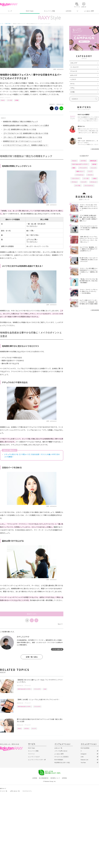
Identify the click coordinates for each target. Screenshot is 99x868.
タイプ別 (78, 185)
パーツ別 (10, 100)
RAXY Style (30, 11)
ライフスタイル (89, 185)
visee (45, 689)
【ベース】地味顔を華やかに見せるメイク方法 (20, 129)
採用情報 (64, 778)
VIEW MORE (95, 149)
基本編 (94, 164)
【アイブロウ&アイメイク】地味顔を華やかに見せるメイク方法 (26, 133)
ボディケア (74, 75)
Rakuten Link (84, 760)
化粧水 (95, 178)
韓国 (74, 168)
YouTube (83, 763)
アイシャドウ (37, 689)
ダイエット (93, 182)
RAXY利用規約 (59, 760)
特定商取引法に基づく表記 (62, 763)
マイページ (31, 754)
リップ (90, 171)
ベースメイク (74, 67)
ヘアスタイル (79, 175)
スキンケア (74, 63)
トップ (10, 11)
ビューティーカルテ (34, 757)
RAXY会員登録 (85, 748)
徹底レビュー (80, 171)
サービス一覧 (4, 791)
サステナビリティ (27, 791)
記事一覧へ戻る (32, 657)
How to (3, 100)
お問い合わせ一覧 (15, 791)
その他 (72, 92)
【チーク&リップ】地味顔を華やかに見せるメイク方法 (23, 137)
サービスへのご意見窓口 (62, 757)
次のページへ (32, 614)
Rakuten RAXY (9, 5)
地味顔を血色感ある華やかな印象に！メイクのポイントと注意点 (26, 125)
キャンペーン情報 (49, 11)
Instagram (84, 754)
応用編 (17, 100)
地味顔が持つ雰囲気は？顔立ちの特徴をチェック (20, 121)
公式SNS (69, 11)
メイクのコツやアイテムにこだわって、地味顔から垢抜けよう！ (26, 145)
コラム (72, 88)
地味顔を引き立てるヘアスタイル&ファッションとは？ (23, 141)
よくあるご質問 (89, 11)
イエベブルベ (75, 178)
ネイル (72, 84)
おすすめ (27, 728)
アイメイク (8, 98)
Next (60, 624)
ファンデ (84, 182)
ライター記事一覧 (57, 649)
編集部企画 (93, 161)
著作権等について (55, 778)
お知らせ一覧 (58, 748)
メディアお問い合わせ (61, 751)
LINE (82, 757)
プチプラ (90, 175)
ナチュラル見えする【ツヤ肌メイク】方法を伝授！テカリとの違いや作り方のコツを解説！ (32, 455)
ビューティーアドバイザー (36, 760)
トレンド (34, 728)
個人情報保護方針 (44, 778)
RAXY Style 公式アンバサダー (24, 689)
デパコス (74, 182)
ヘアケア (73, 79)
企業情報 (35, 778)
